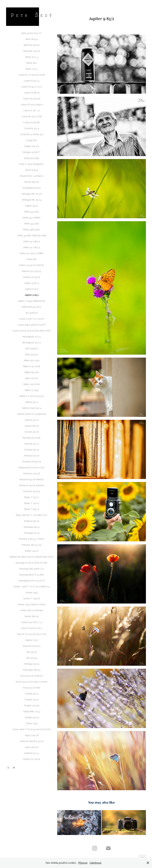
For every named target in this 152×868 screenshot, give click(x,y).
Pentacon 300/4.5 (32, 491)
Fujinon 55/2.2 (32, 206)
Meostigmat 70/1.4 (32, 337)
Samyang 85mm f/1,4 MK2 (32, 575)
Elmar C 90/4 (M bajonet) (32, 164)
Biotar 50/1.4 (32, 57)
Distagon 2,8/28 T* (32, 152)
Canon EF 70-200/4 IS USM (32, 75)
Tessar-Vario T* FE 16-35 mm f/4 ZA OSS (32, 729)
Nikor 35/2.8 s (32, 354)
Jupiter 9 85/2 (32, 295)
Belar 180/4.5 (32, 39)
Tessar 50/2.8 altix (32, 688)
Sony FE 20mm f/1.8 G (32, 628)
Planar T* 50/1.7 (32, 497)
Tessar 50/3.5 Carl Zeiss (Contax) (32, 682)
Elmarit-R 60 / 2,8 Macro (32, 176)
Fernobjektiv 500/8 (32, 188)
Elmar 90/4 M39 (32, 158)
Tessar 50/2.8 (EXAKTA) (32, 676)
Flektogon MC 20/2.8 (32, 194)
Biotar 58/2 (32, 63)
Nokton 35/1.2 (32, 402)
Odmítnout (95, 863)
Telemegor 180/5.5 (32, 670)
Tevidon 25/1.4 (32, 694)
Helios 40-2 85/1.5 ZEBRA (32, 253)
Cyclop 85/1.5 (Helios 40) (32, 134)
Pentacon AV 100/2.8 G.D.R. (32, 467)
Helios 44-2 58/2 (32, 212)
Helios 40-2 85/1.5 (32, 241)
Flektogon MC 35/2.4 (32, 200)
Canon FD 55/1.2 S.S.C (32, 87)
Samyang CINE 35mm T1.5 (32, 569)
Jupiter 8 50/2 (32, 289)
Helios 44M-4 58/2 (32, 229)
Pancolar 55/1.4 (32, 444)
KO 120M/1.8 (32, 313)
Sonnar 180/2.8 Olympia (32, 610)
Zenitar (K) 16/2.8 (32, 759)
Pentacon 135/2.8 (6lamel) (32, 479)
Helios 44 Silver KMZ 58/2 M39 (32, 235)
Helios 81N (32, 259)
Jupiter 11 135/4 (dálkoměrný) (32, 301)
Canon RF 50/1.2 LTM (32, 116)
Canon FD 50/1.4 (32, 81)
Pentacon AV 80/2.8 (32, 462)
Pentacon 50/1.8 (32, 456)
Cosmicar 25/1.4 (32, 128)
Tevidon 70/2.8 (32, 700)
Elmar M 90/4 (32, 170)
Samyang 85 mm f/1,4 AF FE (32, 581)
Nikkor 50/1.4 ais (32, 360)
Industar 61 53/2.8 (32, 277)
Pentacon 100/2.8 (32, 473)
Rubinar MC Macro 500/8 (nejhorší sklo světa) (32, 557)
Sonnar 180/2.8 (32, 616)
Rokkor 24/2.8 (32, 551)
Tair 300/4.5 (32, 658)
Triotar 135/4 (32, 723)
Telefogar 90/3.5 (32, 664)
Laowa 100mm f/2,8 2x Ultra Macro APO (32, 331)
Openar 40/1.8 (32, 420)
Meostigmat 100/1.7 (32, 343)
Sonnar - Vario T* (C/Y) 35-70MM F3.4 (32, 586)
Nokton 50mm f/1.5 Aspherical (32, 414)
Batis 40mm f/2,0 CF (32, 33)
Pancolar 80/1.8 (32, 450)
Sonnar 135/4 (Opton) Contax (32, 604)
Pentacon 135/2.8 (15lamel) (32, 485)
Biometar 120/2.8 (32, 51)
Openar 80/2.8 (32, 426)
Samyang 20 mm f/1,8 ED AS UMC (32, 563)
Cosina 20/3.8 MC (32, 122)
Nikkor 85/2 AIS (32, 372)
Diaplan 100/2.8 (32, 146)
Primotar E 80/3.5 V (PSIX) (32, 539)
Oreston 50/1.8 (32, 432)
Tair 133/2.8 (32, 652)
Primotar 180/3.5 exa (32, 545)
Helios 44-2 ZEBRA (32, 218)
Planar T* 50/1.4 (32, 503)
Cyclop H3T (32, 140)
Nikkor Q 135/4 (32, 390)
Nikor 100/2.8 (32, 378)
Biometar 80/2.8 (32, 45)
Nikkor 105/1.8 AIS (32, 384)
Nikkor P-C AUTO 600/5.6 (32, 396)
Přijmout (83, 863)
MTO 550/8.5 (32, 348)
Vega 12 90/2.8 (32, 735)
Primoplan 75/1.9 (32, 533)
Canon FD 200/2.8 (32, 99)
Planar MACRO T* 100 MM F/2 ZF (32, 515)
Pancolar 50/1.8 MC (32, 438)
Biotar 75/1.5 (32, 69)
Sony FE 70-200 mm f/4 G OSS (32, 634)
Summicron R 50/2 (32, 646)
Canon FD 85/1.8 (32, 93)
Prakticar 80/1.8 (32, 521)
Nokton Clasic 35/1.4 (32, 408)
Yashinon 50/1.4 (32, 753)
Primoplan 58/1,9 (32, 527)
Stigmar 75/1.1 (32, 640)
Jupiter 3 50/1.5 (32, 283)
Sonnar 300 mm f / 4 (32, 622)
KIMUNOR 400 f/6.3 (32, 307)
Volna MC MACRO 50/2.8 (32, 741)
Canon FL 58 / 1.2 (32, 110)
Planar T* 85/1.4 (32, 509)
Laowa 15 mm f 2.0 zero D (32, 319)
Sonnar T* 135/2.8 (32, 598)
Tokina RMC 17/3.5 (32, 711)
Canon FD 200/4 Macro (32, 105)
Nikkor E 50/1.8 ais (32, 366)
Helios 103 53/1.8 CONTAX (32, 265)
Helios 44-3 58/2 (32, 224)
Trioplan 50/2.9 (32, 717)
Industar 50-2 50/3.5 (32, 271)
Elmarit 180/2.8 (32, 182)
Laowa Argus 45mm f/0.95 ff (32, 325)
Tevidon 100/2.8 (32, 705)
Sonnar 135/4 (32, 592)
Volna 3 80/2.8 (32, 747)
